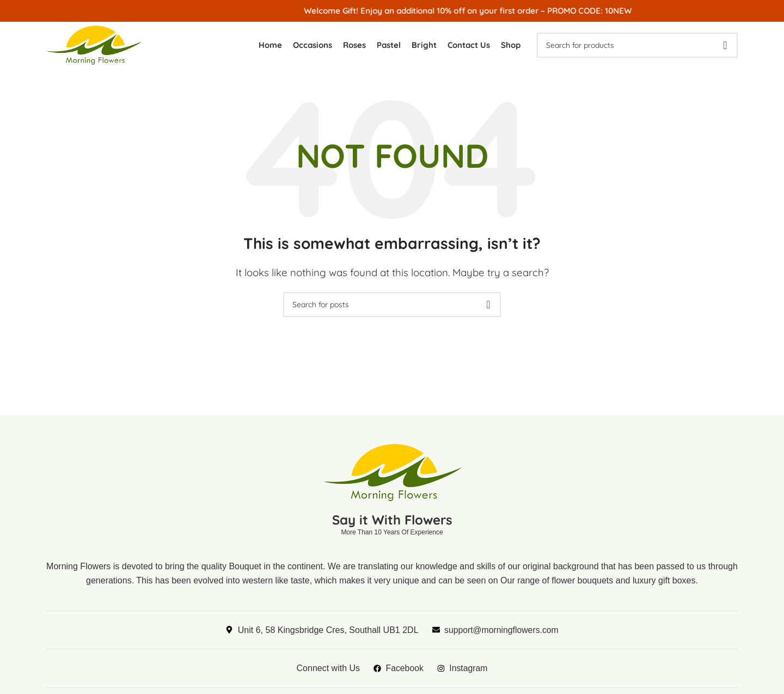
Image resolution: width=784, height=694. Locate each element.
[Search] (638, 46)
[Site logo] (97, 45)
